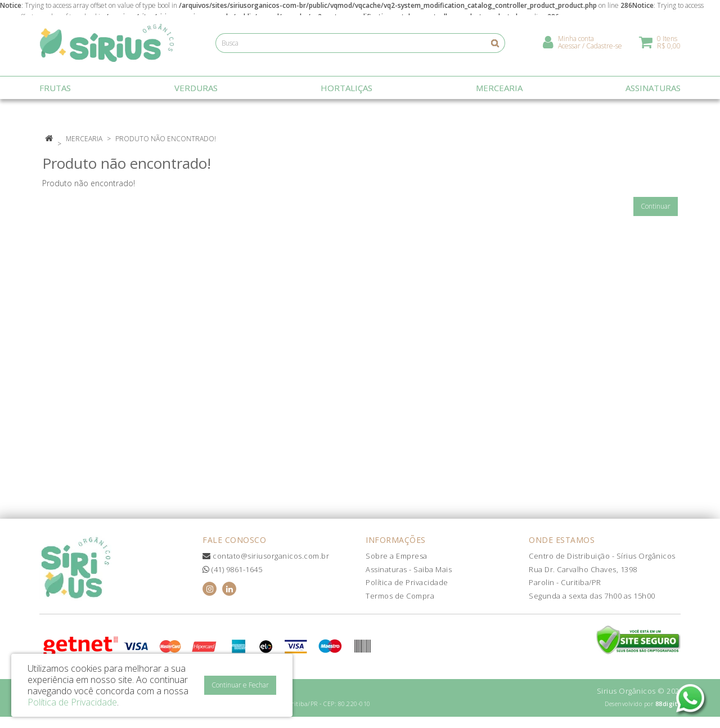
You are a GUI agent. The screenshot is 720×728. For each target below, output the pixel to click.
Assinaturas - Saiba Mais (409, 569)
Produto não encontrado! (166, 139)
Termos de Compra (400, 596)
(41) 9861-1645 (232, 569)
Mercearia (84, 139)
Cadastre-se (604, 48)
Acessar (569, 48)
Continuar (656, 206)
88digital (670, 704)
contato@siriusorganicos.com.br (266, 556)
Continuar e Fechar (240, 685)
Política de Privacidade (407, 582)
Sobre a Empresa (397, 556)
